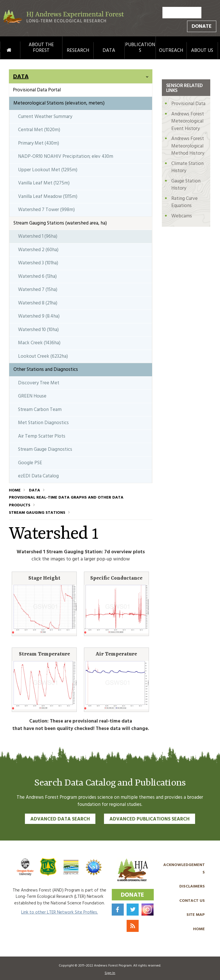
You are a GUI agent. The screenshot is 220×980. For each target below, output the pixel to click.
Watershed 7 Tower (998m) (46, 210)
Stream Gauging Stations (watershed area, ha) (60, 223)
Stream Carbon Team (40, 410)
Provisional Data (188, 104)
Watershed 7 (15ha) (38, 290)
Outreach (171, 51)
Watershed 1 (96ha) (38, 236)
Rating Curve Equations (184, 202)
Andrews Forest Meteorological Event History (188, 121)
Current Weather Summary (45, 117)
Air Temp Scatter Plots (42, 436)
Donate (202, 26)
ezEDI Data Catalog (38, 476)
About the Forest (41, 48)
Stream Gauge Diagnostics (45, 449)
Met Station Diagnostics (43, 423)
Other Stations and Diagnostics (46, 370)
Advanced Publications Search (150, 819)
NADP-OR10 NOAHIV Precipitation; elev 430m (66, 157)
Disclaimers (192, 886)
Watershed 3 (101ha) (38, 263)
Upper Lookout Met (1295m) (48, 170)
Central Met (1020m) (39, 130)
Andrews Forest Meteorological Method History (188, 146)
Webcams (182, 216)
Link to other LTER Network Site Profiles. (60, 912)
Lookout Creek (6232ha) (43, 356)
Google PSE (30, 463)
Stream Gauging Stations (37, 513)
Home (3, 50)
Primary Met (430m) (39, 143)
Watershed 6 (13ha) (37, 277)
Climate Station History (187, 167)
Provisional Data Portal (37, 90)
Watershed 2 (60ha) (38, 250)
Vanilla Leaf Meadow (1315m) (48, 197)
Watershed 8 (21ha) (38, 303)
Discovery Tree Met (39, 383)
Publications (140, 48)
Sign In (110, 973)
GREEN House (32, 396)
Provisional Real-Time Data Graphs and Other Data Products (66, 501)
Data (109, 51)
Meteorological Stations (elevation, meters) (59, 103)
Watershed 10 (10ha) (38, 330)
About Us (202, 51)
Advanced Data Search (60, 819)
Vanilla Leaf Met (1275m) (44, 183)
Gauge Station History (186, 185)
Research (78, 51)
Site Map (196, 915)
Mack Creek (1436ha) (39, 343)
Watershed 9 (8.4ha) (39, 316)
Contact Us (192, 901)
